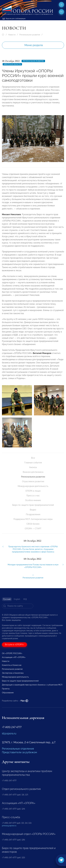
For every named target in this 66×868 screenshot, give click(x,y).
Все (33, 458)
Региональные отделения (18, 749)
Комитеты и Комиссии (12, 665)
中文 (25, 599)
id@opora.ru (9, 733)
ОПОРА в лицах (33, 491)
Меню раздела (34, 45)
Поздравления (33, 514)
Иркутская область (12, 64)
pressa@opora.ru (9, 826)
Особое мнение (33, 500)
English (17, 599)
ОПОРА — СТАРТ (33, 529)
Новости (12, 35)
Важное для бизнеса (33, 472)
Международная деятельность (33, 486)
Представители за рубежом (19, 752)
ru (62, 12)
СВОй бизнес (33, 524)
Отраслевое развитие (33, 481)
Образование (8, 693)
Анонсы (33, 467)
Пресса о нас (33, 496)
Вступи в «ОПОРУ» (14, 645)
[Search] (18, 606)
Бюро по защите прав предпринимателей (33, 505)
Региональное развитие (30, 35)
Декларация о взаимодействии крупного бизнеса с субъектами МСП (32, 685)
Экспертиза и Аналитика (13, 673)
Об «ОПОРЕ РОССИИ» (12, 653)
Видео (33, 510)
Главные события (33, 463)
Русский (7, 599)
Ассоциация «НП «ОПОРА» (14, 657)
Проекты (6, 689)
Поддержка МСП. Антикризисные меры (33, 519)
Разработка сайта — (15, 701)
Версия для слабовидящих (14, 19)
